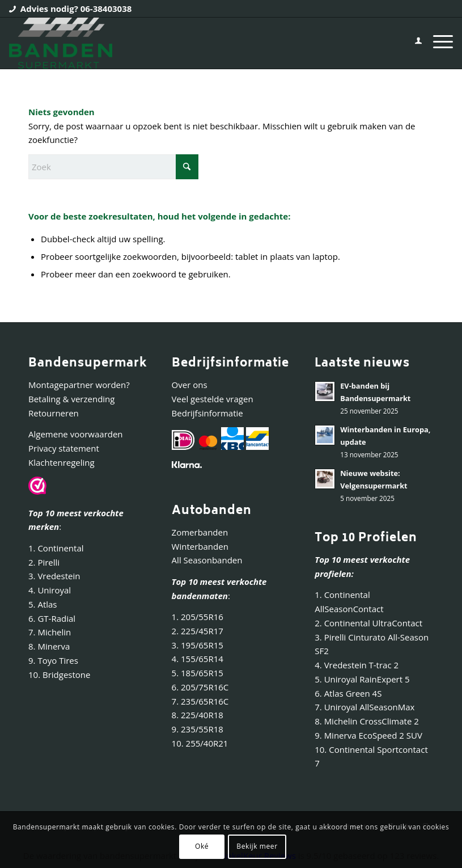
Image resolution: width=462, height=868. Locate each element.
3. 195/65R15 (198, 645)
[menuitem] (413, 43)
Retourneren (54, 413)
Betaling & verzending (71, 399)
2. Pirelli (44, 562)
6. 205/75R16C (200, 687)
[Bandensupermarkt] (60, 43)
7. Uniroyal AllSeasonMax (364, 707)
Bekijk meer (257, 846)
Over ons (190, 385)
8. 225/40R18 (198, 715)
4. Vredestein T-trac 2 (357, 665)
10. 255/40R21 (200, 743)
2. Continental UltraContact (368, 623)
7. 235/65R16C (200, 701)
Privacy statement (64, 448)
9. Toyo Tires (53, 660)
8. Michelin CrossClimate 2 (368, 721)
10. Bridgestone (59, 675)
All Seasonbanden (207, 560)
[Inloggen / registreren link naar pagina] (413, 43)
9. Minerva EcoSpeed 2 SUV (368, 735)
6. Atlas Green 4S (348, 693)
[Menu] (437, 43)
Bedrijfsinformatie (207, 413)
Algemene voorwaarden (76, 434)
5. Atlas (43, 604)
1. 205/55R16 (198, 617)
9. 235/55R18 (198, 729)
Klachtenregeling (62, 462)
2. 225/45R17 (198, 631)
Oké (202, 846)
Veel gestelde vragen (213, 399)
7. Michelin (50, 632)
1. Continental (56, 548)
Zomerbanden (200, 532)
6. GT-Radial (52, 618)
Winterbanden (200, 546)
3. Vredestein (54, 576)
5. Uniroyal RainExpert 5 (362, 679)
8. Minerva (49, 646)
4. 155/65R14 (198, 659)
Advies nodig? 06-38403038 (76, 9)
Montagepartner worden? (79, 385)
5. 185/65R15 (198, 673)
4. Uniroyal (50, 590)
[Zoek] (113, 167)
